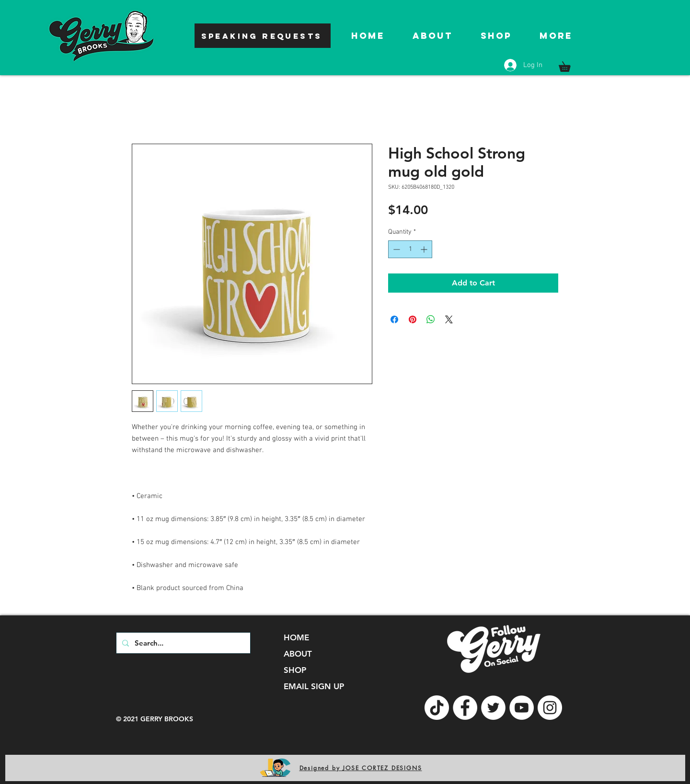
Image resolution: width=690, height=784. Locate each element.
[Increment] (425, 249)
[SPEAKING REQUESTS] (263, 36)
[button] (569, 65)
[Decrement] (396, 249)
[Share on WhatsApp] (431, 319)
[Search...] (182, 643)
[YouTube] (522, 708)
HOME (296, 637)
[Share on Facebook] (394, 319)
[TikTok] (437, 708)
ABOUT (298, 654)
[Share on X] (449, 319)
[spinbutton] (410, 249)
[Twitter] (493, 708)
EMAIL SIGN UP (314, 686)
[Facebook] (465, 708)
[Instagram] (550, 708)
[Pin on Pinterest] (413, 319)
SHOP (295, 670)
